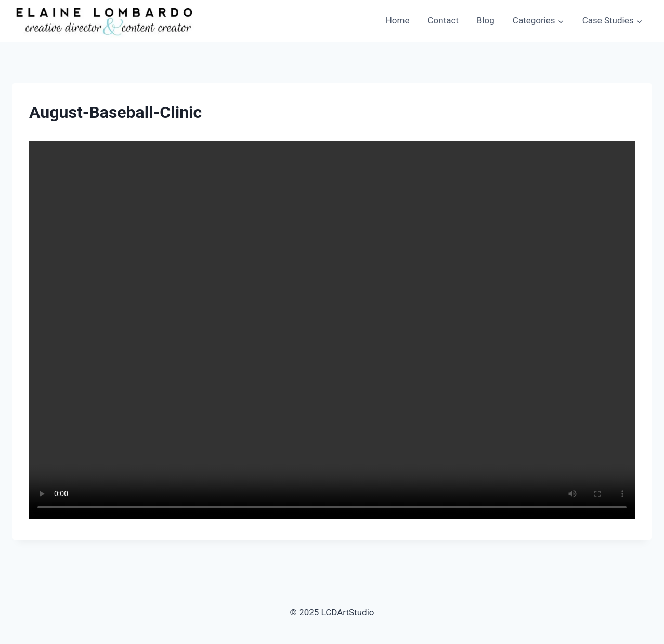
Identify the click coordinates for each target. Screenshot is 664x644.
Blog (486, 20)
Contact (443, 20)
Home (398, 20)
